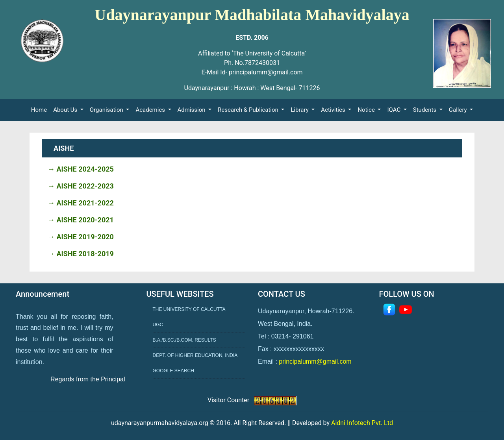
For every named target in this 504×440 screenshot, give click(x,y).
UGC (158, 325)
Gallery (459, 110)
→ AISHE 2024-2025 (81, 169)
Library (300, 110)
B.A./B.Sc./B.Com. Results (184, 340)
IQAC (395, 110)
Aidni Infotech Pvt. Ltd (362, 423)
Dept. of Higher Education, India (195, 355)
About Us (66, 110)
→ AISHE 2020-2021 (81, 220)
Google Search (173, 371)
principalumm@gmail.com (315, 361)
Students (425, 110)
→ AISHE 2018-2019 (81, 254)
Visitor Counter (229, 400)
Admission (192, 110)
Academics (151, 110)
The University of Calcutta (189, 309)
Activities (334, 110)
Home (41, 109)
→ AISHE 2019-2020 (81, 237)
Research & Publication (249, 110)
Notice (367, 110)
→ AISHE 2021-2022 (81, 203)
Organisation (107, 110)
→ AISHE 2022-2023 (81, 186)
